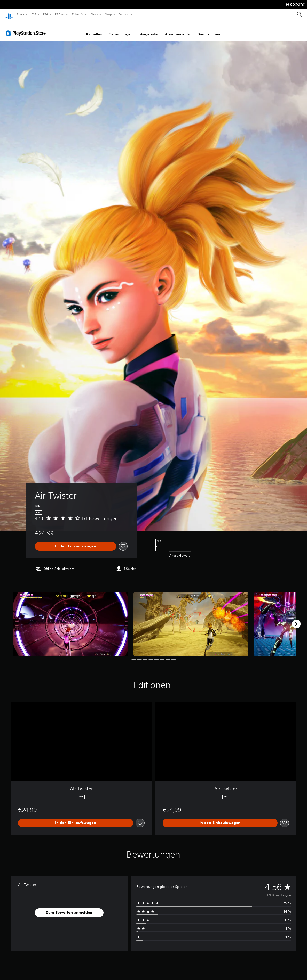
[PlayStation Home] (9, 14)
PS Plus (60, 14)
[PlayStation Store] (27, 28)
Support (124, 14)
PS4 (46, 14)
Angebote (149, 29)
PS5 (34, 14)
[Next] (296, 619)
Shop (108, 14)
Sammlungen (121, 29)
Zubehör (78, 14)
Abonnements (177, 29)
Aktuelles (94, 29)
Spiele (20, 14)
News (94, 14)
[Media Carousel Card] (70, 619)
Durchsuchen (209, 29)
